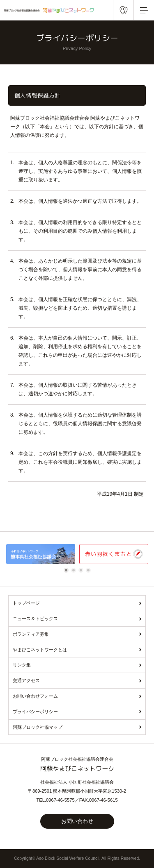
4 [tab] (90, 570)
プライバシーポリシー (35, 712)
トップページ (26, 603)
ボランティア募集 (31, 634)
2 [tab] (75, 570)
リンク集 (22, 665)
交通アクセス (26, 680)
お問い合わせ (77, 821)
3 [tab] (82, 570)
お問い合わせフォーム (35, 696)
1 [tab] (67, 570)
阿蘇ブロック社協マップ (38, 727)
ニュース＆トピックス (35, 619)
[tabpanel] (41, 554)
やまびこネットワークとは (40, 650)
